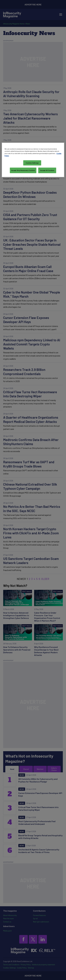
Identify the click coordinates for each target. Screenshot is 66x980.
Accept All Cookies (47, 170)
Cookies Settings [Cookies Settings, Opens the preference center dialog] (32, 163)
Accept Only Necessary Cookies (23, 170)
